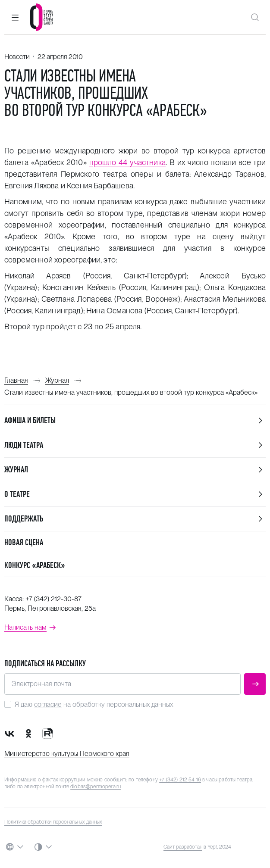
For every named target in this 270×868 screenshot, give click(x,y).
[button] (15, 17)
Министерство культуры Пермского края (67, 754)
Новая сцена (24, 542)
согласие (48, 704)
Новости (17, 57)
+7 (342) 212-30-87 (53, 599)
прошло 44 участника (127, 162)
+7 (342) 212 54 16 (180, 780)
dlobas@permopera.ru (96, 787)
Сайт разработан (183, 847)
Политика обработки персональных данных (53, 822)
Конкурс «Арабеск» (35, 565)
